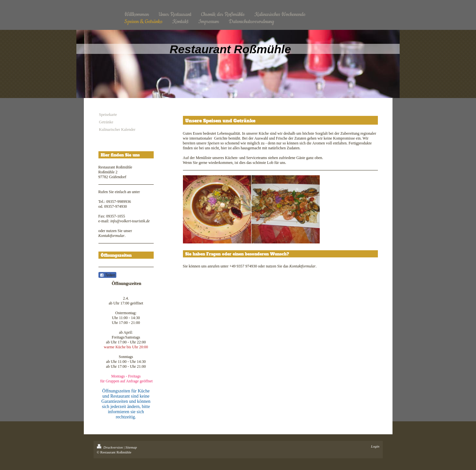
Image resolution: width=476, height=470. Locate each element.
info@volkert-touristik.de (130, 221)
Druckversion (110, 447)
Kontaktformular (112, 236)
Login (375, 446)
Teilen (108, 275)
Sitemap (131, 447)
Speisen (213, 143)
